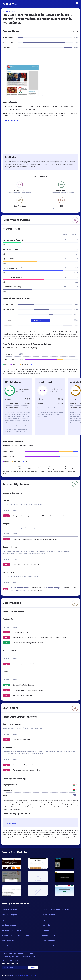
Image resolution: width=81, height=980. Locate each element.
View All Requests (41, 320)
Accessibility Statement (11, 957)
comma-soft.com (48, 941)
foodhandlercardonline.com (12, 930)
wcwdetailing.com (48, 915)
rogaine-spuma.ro (8, 920)
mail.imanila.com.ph (9, 925)
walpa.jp (45, 920)
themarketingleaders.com (11, 946)
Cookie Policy (20, 960)
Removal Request (28, 957)
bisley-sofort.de (8, 941)
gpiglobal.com (47, 930)
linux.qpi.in (46, 925)
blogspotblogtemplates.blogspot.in (15, 935)
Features (12, 953)
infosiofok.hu (9, 11)
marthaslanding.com (10, 915)
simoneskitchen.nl (48, 935)
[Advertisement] (40, 58)
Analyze (33, 968)
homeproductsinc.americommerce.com (57, 909)
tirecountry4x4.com (9, 909)
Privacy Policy (7, 960)
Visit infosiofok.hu (13, 120)
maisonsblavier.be (48, 946)
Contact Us (22, 953)
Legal (31, 953)
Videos (4, 953)
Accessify (10, 4)
